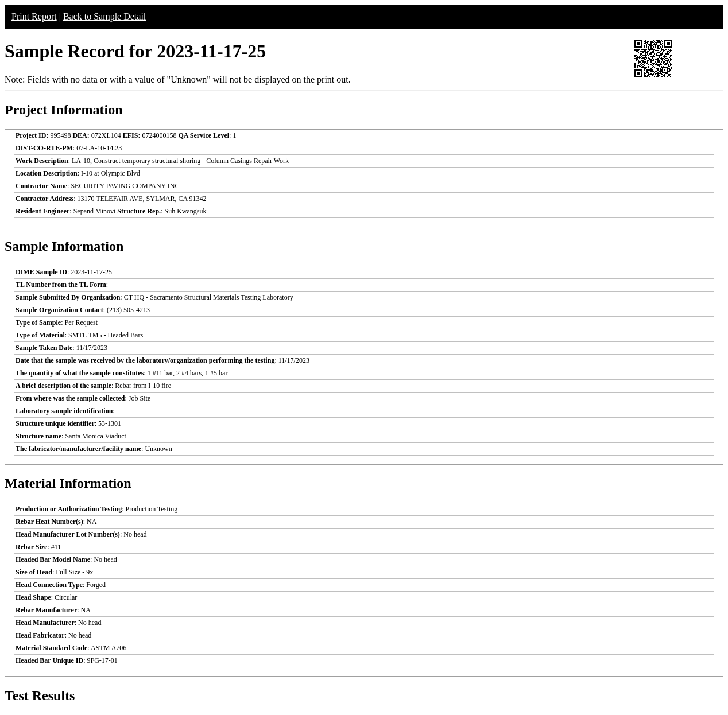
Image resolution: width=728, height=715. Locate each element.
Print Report (34, 16)
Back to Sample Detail (104, 16)
